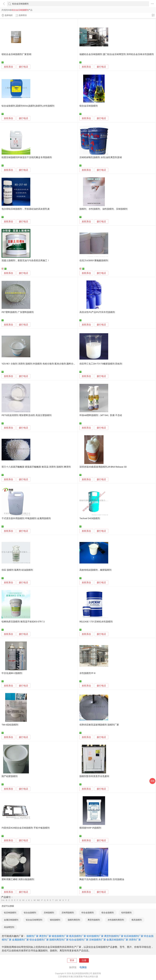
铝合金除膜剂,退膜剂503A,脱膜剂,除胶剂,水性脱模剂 (28, 106)
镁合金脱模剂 (108, 913)
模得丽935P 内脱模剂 (90, 828)
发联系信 (8, 67)
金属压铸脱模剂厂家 (117, 940)
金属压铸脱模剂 (11, 920)
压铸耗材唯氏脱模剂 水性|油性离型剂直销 (101, 157)
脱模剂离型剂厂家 (59, 940)
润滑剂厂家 (135, 940)
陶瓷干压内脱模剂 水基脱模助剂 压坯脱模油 (102, 879)
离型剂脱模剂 (94, 920)
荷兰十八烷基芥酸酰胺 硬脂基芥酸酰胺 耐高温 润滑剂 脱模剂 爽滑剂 (36, 467)
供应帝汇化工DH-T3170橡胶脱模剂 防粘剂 (101, 364)
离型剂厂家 (45, 936)
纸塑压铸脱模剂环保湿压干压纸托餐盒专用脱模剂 (27, 157)
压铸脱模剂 (49, 913)
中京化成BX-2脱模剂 (12, 673)
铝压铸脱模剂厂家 (134, 936)
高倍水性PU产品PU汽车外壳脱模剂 (97, 312)
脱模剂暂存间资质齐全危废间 (94, 776)
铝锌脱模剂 (126, 913)
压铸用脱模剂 (68, 913)
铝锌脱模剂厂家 (95, 936)
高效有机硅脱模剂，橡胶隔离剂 (95, 570)
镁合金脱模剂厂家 (39, 940)
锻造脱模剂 (55, 920)
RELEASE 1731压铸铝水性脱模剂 (96, 622)
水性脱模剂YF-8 (87, 673)
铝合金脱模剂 (30, 913)
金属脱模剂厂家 (20, 940)
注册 (84, 960)
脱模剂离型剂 (74, 920)
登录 (72, 960)
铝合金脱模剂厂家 (79, 940)
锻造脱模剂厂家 (60, 936)
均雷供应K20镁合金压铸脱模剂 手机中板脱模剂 (26, 828)
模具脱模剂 (137, 920)
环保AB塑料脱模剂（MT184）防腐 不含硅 (101, 415)
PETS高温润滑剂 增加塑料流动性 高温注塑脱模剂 (27, 415)
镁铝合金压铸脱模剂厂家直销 (16, 54)
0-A (3, 900)
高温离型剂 (9, 927)
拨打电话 (23, 67)
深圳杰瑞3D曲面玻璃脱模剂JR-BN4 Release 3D (103, 467)
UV (56, 900)
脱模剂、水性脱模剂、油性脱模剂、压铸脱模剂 (103, 209)
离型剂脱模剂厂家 (114, 936)
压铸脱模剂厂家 (97, 940)
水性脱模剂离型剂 (116, 920)
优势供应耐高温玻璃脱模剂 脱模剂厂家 (99, 725)
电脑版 (83, 967)
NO (38, 900)
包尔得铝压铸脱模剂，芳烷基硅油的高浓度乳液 (26, 209)
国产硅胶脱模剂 (10, 776)
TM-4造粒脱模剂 (10, 725)
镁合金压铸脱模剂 (89, 106)
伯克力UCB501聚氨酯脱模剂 (94, 261)
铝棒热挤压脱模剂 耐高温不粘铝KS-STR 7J (23, 622)
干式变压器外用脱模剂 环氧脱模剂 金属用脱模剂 (26, 518)
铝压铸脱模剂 (10, 913)
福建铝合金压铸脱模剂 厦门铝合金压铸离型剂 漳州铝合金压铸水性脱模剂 (117, 54)
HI (23, 900)
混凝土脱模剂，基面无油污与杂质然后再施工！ (26, 261)
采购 (152, 781)
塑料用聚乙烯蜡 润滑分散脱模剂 (18, 879)
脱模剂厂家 (32, 936)
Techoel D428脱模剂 (90, 518)
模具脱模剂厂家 (78, 936)
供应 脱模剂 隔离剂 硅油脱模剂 (17, 570)
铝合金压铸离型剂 (34, 920)
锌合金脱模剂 (88, 913)
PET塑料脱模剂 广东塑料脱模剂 (18, 312)
